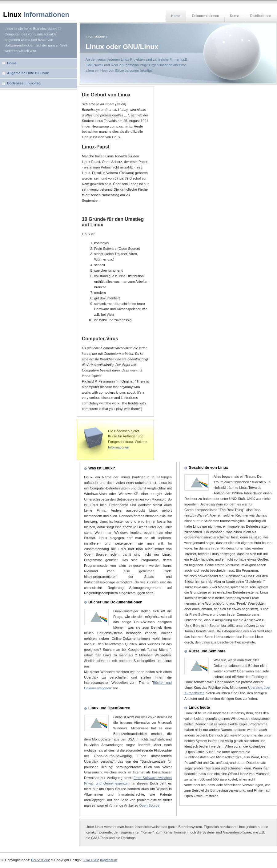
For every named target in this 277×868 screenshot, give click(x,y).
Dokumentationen (206, 16)
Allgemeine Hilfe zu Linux (28, 73)
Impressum (108, 860)
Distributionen (261, 16)
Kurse (234, 16)
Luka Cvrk (90, 860)
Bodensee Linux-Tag (24, 83)
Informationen (118, 447)
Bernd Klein (40, 860)
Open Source (149, 805)
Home (12, 63)
